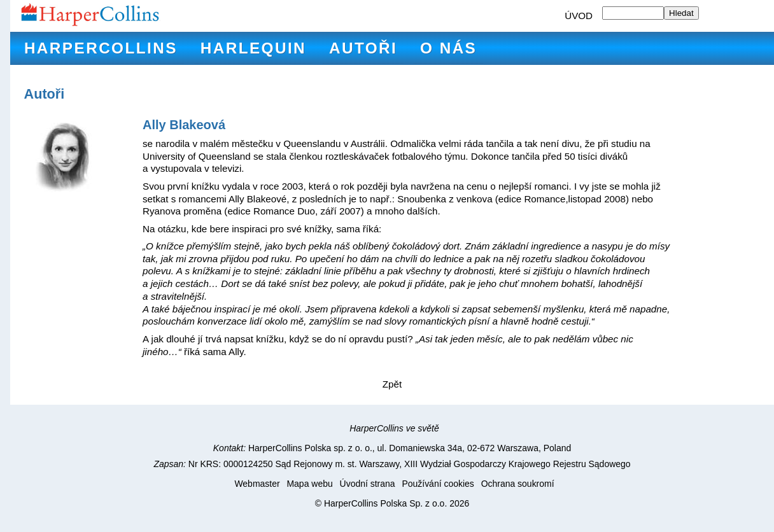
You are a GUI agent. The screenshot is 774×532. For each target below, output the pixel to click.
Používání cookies (438, 484)
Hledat (681, 13)
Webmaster (257, 484)
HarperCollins (101, 48)
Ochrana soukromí (518, 484)
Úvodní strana (368, 484)
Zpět (392, 384)
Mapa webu (309, 484)
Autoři (363, 48)
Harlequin (253, 48)
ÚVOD (579, 16)
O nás (448, 48)
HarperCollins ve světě (394, 428)
